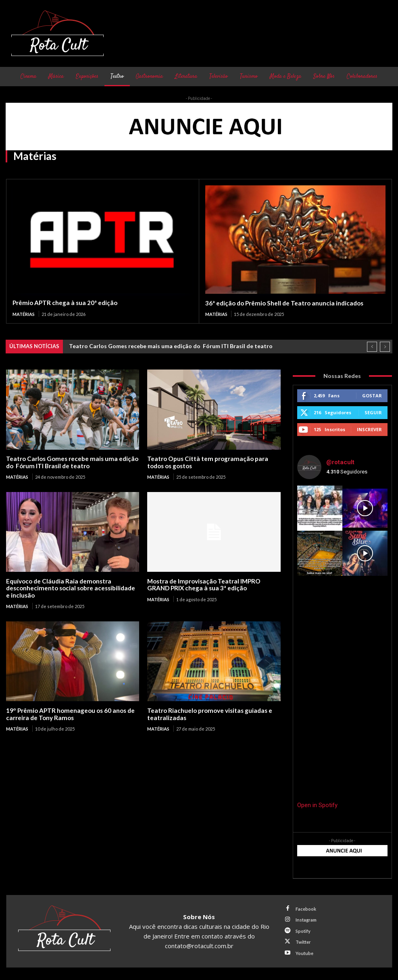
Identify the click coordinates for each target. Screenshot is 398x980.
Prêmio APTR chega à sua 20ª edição (64, 303)
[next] (385, 346)
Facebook (305, 910)
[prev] (372, 346)
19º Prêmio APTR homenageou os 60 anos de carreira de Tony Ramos (69, 713)
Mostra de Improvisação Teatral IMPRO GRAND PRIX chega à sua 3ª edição (214, 584)
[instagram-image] (320, 508)
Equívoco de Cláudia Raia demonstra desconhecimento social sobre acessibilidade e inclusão (72, 587)
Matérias (24, 314)
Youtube (304, 952)
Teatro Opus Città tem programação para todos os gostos (205, 462)
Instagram (305, 920)
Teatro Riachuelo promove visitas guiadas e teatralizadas (208, 713)
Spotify (302, 931)
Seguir (373, 412)
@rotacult (340, 462)
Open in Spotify (317, 805)
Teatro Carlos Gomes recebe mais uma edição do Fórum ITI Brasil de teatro (171, 346)
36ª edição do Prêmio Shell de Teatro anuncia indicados (283, 303)
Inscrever (369, 429)
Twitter (302, 941)
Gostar (372, 395)
